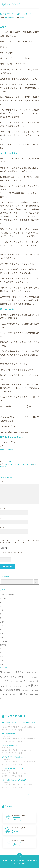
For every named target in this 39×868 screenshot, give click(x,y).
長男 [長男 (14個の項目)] (37, 694)
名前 (2, 508)
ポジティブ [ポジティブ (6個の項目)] (35, 677)
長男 (9, 461)
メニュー (36, 4)
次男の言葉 (4, 641)
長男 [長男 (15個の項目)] (32, 694)
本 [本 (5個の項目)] (26, 686)
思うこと (3, 633)
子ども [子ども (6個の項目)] (2, 686)
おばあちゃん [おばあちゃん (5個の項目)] (11, 672)
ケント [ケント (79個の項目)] (5, 676)
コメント (4, 482)
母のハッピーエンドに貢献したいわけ (14, 757)
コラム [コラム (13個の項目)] (14, 677)
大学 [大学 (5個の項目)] (34, 681)
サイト (2, 527)
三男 (1, 606)
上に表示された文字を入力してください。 (14, 552)
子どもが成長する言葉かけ (10, 734)
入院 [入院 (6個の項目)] (30, 681)
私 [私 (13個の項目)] (30, 690)
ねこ (1, 602)
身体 (1, 660)
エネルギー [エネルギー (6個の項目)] (35, 672)
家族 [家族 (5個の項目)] (10, 686)
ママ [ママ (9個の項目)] (2, 681)
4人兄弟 (6, 464)
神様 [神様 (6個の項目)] (26, 690)
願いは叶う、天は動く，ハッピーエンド (15, 768)
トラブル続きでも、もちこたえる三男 (14, 780)
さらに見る (33, 795)
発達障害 (3, 645)
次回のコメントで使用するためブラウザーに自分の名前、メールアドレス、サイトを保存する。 (19, 541)
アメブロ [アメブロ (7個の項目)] (28, 672)
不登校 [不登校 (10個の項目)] (16, 681)
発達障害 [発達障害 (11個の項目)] (17, 690)
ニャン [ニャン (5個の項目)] (29, 677)
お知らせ (3, 599)
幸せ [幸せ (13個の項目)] (18, 686)
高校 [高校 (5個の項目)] (1, 698)
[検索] (36, 582)
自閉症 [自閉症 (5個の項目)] (37, 690)
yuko (22, 18)
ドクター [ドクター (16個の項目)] (22, 677)
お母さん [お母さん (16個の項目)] (19, 672)
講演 (1, 657)
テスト (24, 464)
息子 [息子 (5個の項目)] (21, 686)
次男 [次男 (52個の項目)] (31, 685)
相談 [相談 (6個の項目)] (23, 690)
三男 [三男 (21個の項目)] (6, 681)
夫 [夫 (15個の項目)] (38, 681)
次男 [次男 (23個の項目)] (36, 686)
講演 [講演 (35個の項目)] (22, 694)
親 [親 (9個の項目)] (18, 694)
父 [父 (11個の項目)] (4, 690)
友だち (36, 464)
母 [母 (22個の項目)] (1, 690)
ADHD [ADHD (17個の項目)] (3, 672)
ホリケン (30, 464)
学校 (1, 626)
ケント (19, 464)
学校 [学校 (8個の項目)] (6, 686)
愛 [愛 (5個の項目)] (24, 686)
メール (3, 518)
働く (1, 614)
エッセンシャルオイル (7, 595)
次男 (1, 637)
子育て (2, 622)
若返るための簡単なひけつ (10, 745)
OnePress (29, 860)
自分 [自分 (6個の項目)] (33, 690)
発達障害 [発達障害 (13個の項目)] (9, 690)
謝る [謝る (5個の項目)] (27, 695)
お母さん (13, 464)
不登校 (2, 610)
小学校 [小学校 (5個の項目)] (13, 686)
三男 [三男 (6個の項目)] (11, 681)
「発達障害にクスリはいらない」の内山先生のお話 (18, 722)
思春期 (2, 466)
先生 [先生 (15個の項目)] (26, 681)
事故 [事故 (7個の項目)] (21, 681)
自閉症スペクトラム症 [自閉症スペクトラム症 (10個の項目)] (8, 694)
